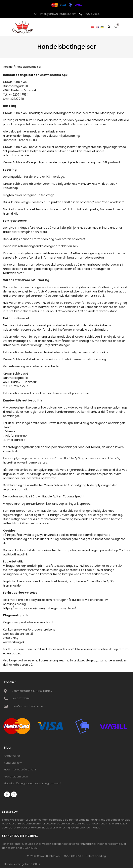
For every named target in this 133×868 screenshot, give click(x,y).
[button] (126, 27)
